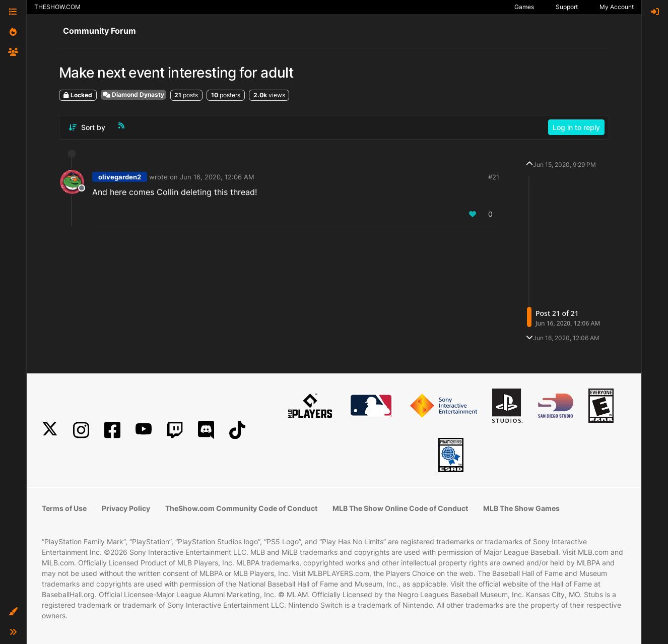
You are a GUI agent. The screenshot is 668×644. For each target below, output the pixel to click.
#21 (494, 177)
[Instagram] (81, 430)
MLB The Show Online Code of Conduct (400, 508)
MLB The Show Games (521, 508)
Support (567, 7)
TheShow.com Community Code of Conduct (241, 508)
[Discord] (206, 430)
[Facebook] (112, 430)
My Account (617, 7)
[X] (50, 430)
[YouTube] (144, 430)
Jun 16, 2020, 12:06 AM (217, 177)
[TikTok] (237, 430)
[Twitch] (175, 430)
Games (524, 7)
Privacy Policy (126, 508)
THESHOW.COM (57, 7)
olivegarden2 (120, 177)
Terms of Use (64, 508)
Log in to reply (576, 127)
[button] (13, 612)
